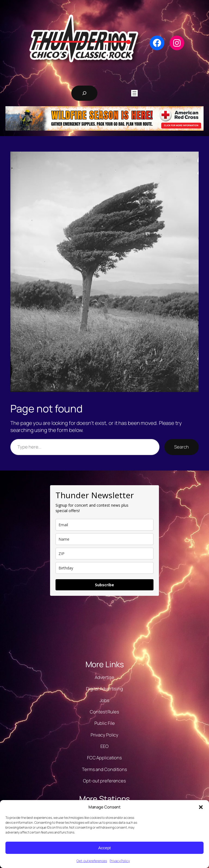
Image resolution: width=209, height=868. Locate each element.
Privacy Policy (120, 861)
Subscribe (104, 585)
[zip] (104, 554)
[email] (104, 525)
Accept (104, 848)
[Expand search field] (84, 93)
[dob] (104, 568)
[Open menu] (134, 93)
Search (181, 447)
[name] (104, 539)
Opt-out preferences (92, 861)
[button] (201, 807)
